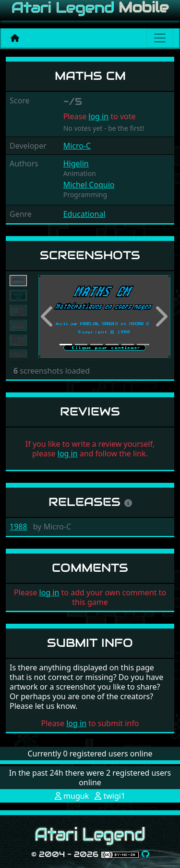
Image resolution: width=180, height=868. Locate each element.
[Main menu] (160, 38)
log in (98, 116)
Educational (84, 214)
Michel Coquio (89, 185)
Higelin (76, 164)
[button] (48, 317)
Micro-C (77, 146)
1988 (18, 527)
